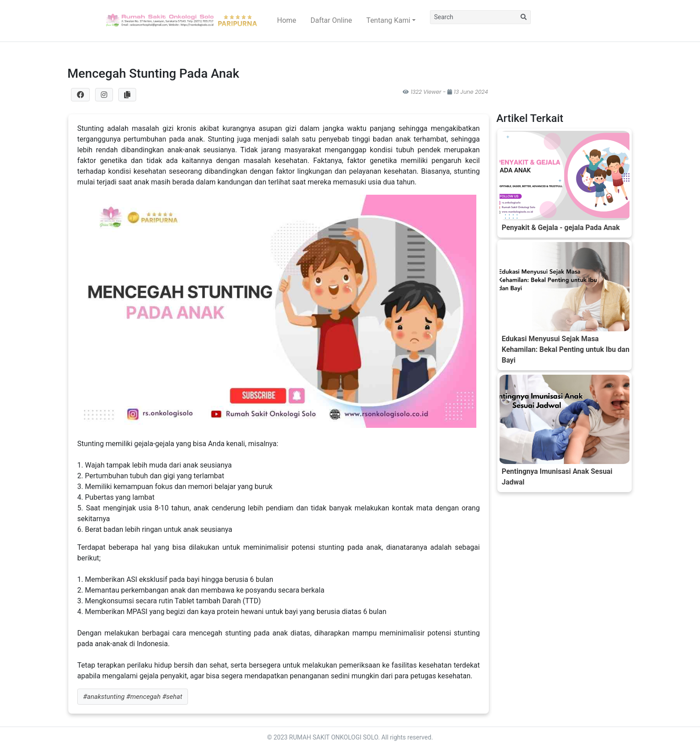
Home (287, 20)
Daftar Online (331, 20)
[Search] (473, 17)
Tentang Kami (388, 20)
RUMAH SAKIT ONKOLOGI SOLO (334, 737)
